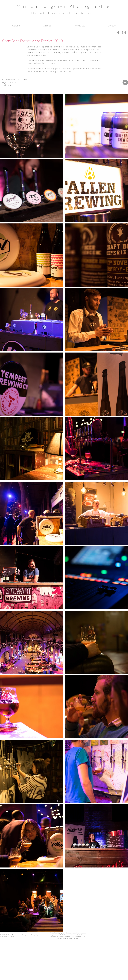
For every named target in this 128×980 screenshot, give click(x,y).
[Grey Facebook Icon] (118, 33)
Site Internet (7, 85)
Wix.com (11, 937)
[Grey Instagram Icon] (124, 33)
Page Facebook (9, 82)
